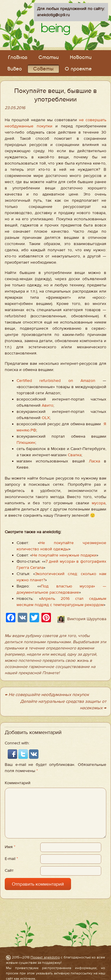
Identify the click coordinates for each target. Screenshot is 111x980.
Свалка (75, 455)
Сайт (9, 871)
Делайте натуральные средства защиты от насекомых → (63, 705)
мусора (99, 503)
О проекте (78, 69)
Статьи (49, 58)
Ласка (94, 461)
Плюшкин (26, 443)
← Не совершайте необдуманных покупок (47, 695)
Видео (15, 69)
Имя (10, 847)
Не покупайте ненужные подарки (64, 555)
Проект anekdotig (45, 957)
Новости (81, 58)
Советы (43, 69)
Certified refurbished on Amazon (56, 381)
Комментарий (18, 783)
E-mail (11, 859)
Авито (48, 406)
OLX (46, 418)
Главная (18, 58)
